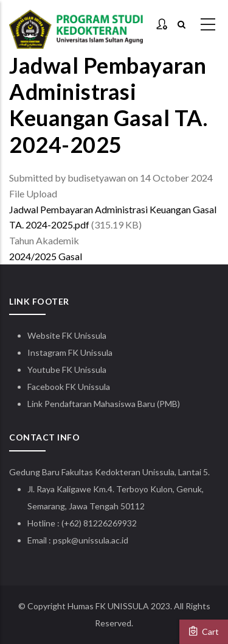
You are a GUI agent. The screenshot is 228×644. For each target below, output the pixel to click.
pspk (62, 540)
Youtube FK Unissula (68, 370)
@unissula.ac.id (100, 540)
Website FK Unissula (67, 335)
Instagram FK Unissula (70, 352)
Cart (204, 631)
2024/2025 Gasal (46, 256)
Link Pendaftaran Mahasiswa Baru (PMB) (104, 404)
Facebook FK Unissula (69, 387)
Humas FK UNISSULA (108, 606)
